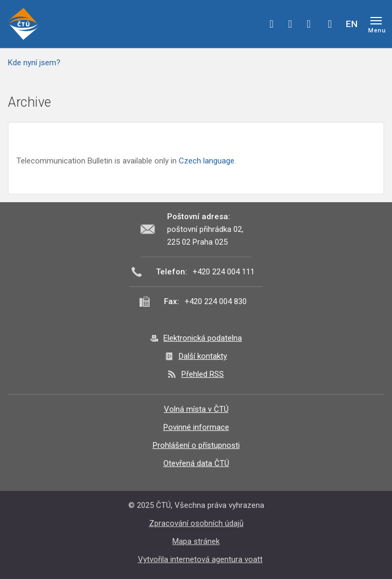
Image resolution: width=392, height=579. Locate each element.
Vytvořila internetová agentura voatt (200, 559)
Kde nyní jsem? (34, 63)
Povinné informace (196, 427)
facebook (272, 24)
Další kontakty (203, 356)
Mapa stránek (196, 541)
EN (352, 24)
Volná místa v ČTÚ (196, 409)
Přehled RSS (203, 374)
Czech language (207, 161)
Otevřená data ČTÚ (196, 463)
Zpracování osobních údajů (196, 523)
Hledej (330, 24)
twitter (290, 24)
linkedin (309, 24)
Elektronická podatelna (203, 338)
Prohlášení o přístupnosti (196, 445)
